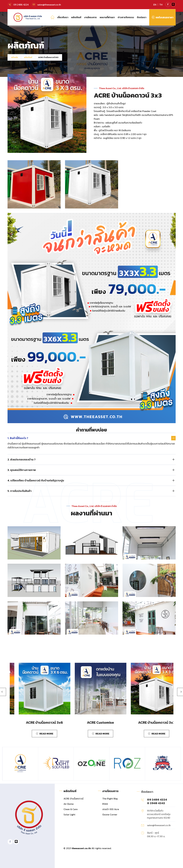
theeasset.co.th (81, 848)
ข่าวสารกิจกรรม (126, 17)
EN (155, 5)
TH (161, 5)
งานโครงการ (90, 17)
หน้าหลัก (15, 57)
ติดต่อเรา (142, 17)
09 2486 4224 (21, 5)
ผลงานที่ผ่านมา (107, 17)
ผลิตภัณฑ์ (76, 17)
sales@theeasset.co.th (49, 5)
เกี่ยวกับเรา (63, 17)
